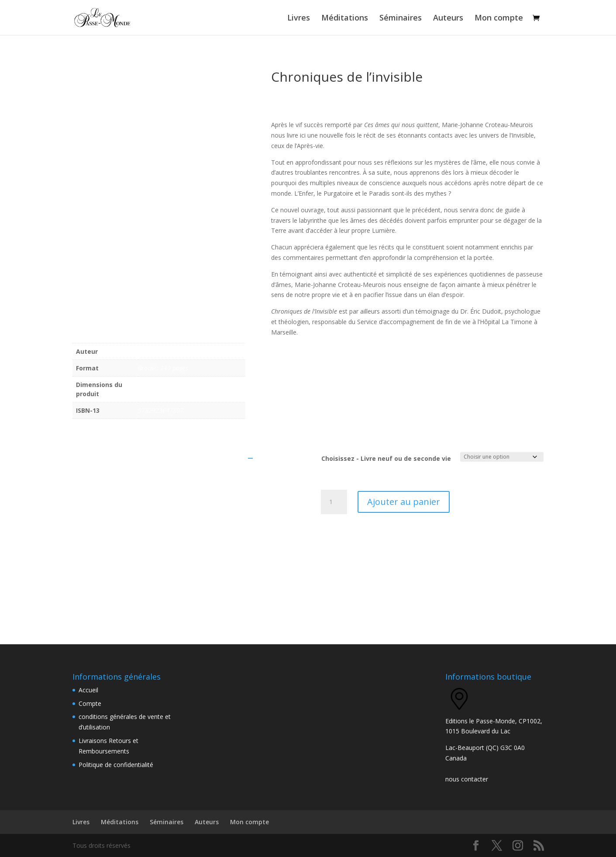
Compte (90, 703)
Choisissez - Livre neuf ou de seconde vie (386, 458)
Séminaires (401, 19)
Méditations (345, 19)
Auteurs (448, 19)
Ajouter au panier (404, 502)
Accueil (88, 690)
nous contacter (467, 779)
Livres (299, 19)
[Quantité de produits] (334, 502)
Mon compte (499, 19)
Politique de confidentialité (116, 765)
